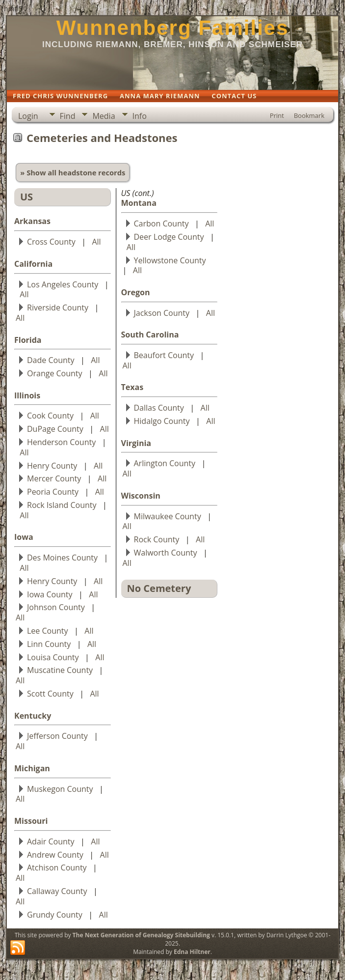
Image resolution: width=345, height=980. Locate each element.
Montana (139, 203)
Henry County (52, 466)
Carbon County (161, 224)
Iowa (24, 537)
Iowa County (50, 594)
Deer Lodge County (169, 237)
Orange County (55, 373)
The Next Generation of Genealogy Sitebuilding (141, 935)
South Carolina (150, 335)
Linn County (49, 644)
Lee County (48, 631)
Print (277, 115)
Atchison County (57, 868)
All (96, 242)
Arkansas (32, 221)
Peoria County (53, 492)
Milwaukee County (168, 516)
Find (68, 116)
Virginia (136, 443)
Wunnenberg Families (173, 28)
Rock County (157, 539)
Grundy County (55, 915)
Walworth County (166, 553)
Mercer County (54, 478)
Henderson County (61, 442)
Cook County (50, 416)
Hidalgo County (162, 421)
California (33, 264)
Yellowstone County (170, 260)
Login (28, 116)
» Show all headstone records (73, 172)
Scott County (50, 694)
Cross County (51, 242)
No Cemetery (159, 588)
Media (104, 116)
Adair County (51, 841)
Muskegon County (60, 789)
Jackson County (162, 313)
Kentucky (33, 716)
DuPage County (55, 429)
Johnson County (56, 607)
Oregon (136, 292)
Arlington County (165, 463)
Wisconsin (141, 496)
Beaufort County (164, 355)
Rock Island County (62, 505)
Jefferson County (57, 736)
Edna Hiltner (192, 952)
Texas (133, 387)
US (27, 197)
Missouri (31, 821)
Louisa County (53, 657)
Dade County (51, 360)
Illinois (27, 395)
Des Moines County (62, 558)
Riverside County (58, 308)
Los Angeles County (63, 284)
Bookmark (309, 115)
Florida (28, 340)
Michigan (32, 768)
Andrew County (55, 855)
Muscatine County (60, 670)
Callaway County (57, 891)
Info (140, 116)
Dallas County (159, 408)
